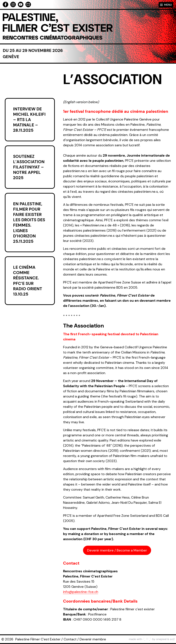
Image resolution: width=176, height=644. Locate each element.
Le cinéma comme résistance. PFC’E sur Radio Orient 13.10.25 (28, 281)
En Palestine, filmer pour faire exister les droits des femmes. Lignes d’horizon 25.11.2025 (29, 223)
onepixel (161, 639)
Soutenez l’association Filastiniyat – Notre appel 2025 (29, 167)
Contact (70, 639)
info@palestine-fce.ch (81, 592)
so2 (172, 639)
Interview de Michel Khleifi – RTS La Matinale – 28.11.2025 (29, 120)
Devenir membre (93, 639)
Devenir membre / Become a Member (117, 550)
